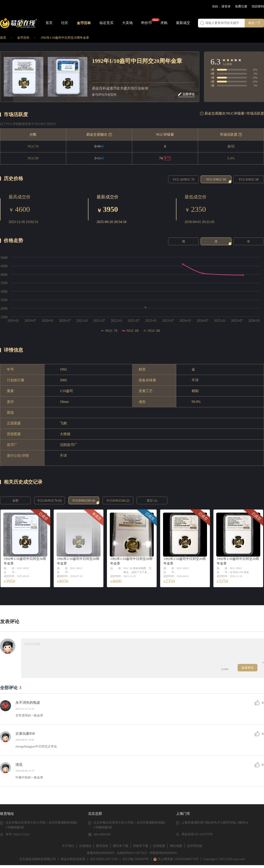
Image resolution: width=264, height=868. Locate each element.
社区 (65, 23)
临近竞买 (106, 23)
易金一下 (254, 23)
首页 (49, 23)
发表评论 (247, 668)
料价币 (147, 23)
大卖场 (127, 23)
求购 (164, 23)
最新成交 (183, 23)
